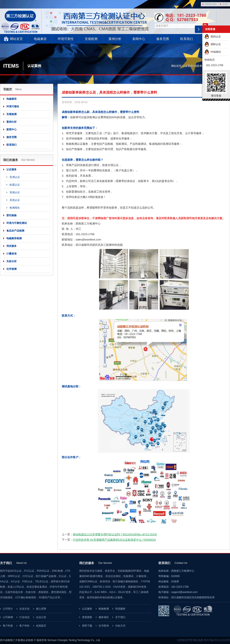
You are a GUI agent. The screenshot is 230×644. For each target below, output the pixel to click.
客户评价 (24, 626)
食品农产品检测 (15, 231)
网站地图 (198, 640)
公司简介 (8, 609)
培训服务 (11, 246)
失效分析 (11, 261)
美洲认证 (15, 192)
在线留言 (41, 626)
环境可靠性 (66, 39)
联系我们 (187, 39)
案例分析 (115, 39)
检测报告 (15, 208)
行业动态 (24, 617)
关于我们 (120, 617)
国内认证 (213, 37)
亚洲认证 (15, 177)
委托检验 (11, 215)
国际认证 (213, 44)
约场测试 (213, 52)
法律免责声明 (185, 640)
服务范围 (163, 39)
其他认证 (15, 200)
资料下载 (87, 626)
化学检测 (11, 269)
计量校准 (11, 254)
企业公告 (41, 617)
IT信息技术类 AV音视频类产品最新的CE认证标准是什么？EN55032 (114, 540)
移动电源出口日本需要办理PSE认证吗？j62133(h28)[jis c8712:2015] (115, 534)
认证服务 (11, 169)
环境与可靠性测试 (17, 223)
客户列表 (8, 626)
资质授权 (87, 617)
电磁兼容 (40, 39)
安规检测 (91, 39)
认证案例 (188, 66)
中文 (225, 4)
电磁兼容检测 (14, 238)
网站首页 (16, 39)
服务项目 (104, 617)
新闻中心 (139, 39)
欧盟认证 (15, 185)
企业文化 (24, 609)
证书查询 (104, 626)
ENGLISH (211, 4)
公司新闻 (8, 617)
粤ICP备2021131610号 (217, 640)
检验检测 (104, 609)
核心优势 (41, 609)
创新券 (198, 66)
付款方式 (120, 626)
